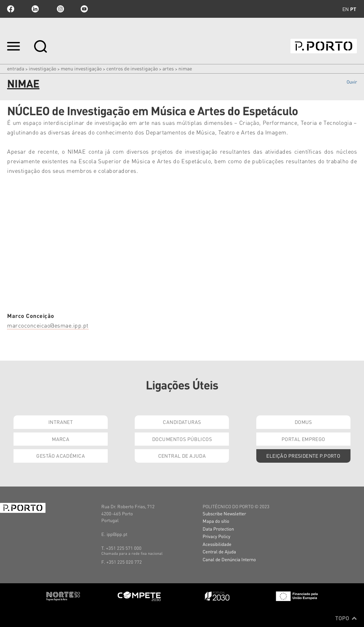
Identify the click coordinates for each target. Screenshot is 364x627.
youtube (84, 9)
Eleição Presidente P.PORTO (303, 456)
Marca (61, 439)
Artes (168, 68)
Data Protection (218, 529)
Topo (346, 618)
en (346, 9)
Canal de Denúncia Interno (229, 559)
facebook (11, 9)
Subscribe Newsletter (224, 513)
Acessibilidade (217, 544)
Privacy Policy (216, 536)
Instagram (60, 9)
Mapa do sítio (216, 521)
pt (353, 9)
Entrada (16, 68)
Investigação (42, 68)
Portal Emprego (303, 439)
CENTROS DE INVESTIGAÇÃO (132, 68)
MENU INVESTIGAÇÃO (81, 68)
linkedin (35, 9)
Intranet (61, 422)
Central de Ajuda (182, 456)
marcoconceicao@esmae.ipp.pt (48, 325)
